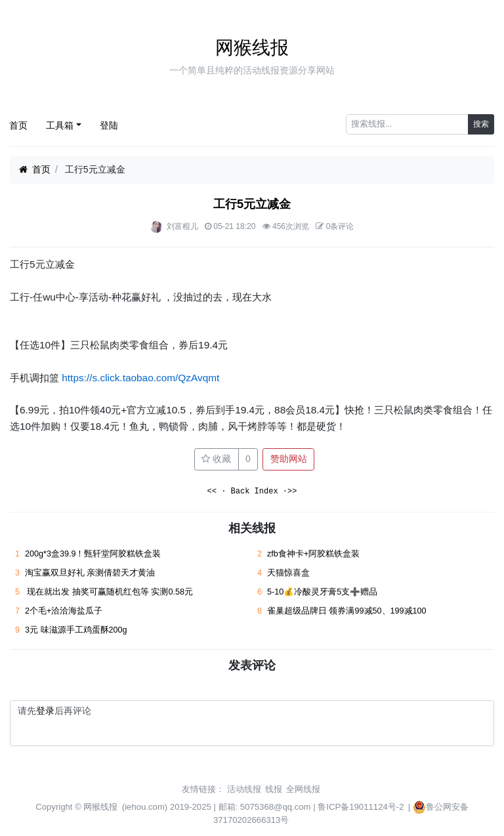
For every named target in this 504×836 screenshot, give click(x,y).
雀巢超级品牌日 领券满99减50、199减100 (347, 611)
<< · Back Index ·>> (252, 492)
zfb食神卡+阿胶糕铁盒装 (313, 554)
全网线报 (303, 789)
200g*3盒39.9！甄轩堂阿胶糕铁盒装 (93, 554)
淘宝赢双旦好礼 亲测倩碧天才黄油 (90, 573)
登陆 (109, 125)
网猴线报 (252, 48)
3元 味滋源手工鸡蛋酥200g (76, 630)
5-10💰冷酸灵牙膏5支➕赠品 (322, 592)
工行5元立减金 (252, 204)
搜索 (481, 124)
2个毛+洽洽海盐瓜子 (64, 611)
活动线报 (244, 789)
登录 (45, 711)
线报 (274, 789)
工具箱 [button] (60, 125)
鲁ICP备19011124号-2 (361, 807)
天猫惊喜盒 (288, 573)
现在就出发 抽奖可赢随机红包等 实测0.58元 (109, 592)
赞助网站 (289, 459)
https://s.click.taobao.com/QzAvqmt (140, 378)
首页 (18, 125)
